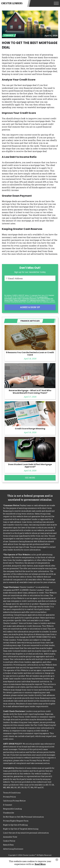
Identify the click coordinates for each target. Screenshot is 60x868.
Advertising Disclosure (13, 849)
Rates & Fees (8, 845)
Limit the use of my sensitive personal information (26, 833)
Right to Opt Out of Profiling (15, 825)
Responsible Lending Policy (13, 298)
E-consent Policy (42, 297)
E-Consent (8, 805)
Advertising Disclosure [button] (29, 298)
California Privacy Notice (38, 300)
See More (30, 478)
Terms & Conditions (20, 300)
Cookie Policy (9, 841)
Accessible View (10, 837)
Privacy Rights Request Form (16, 821)
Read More (40, 864)
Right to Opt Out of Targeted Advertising (21, 829)
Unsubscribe (9, 813)
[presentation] (23, 288)
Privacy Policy (9, 300)
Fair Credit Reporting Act (45, 298)
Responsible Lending (12, 809)
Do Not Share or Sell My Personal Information (23, 817)
